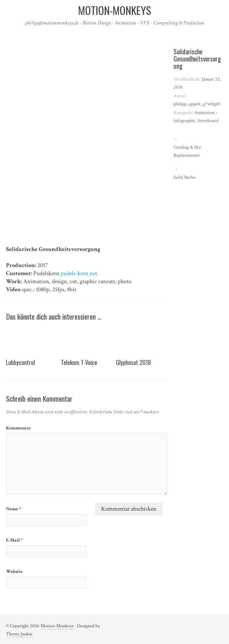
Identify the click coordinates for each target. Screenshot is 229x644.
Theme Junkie (19, 634)
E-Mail (14, 540)
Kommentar (18, 428)
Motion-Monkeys (57, 626)
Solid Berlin (185, 177)
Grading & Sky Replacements (187, 151)
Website (14, 572)
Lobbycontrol (20, 362)
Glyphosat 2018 (133, 362)
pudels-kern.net (79, 273)
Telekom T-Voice (79, 362)
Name (14, 509)
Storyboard (208, 121)
